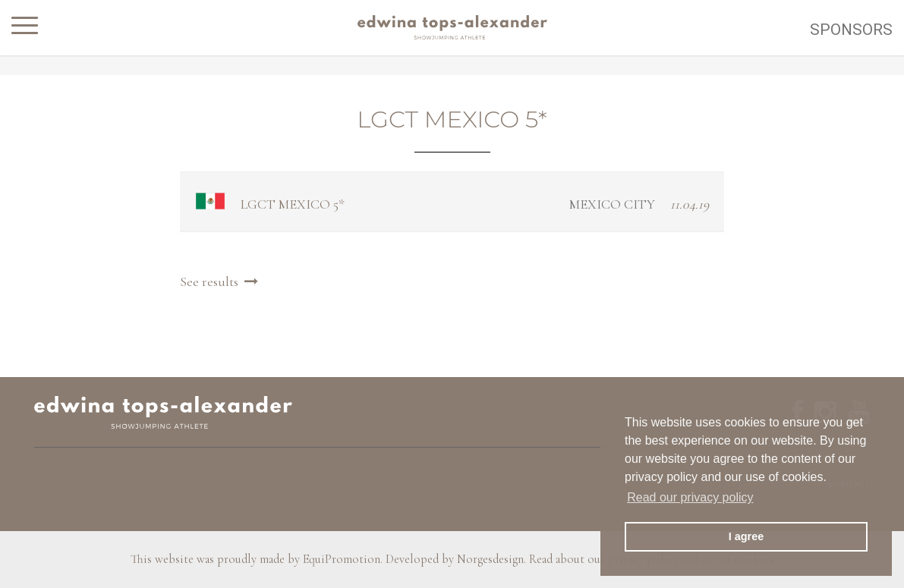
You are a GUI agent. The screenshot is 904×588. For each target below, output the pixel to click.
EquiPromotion (342, 559)
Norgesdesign (490, 559)
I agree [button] (746, 536)
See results (221, 281)
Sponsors (851, 30)
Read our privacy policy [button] (690, 497)
